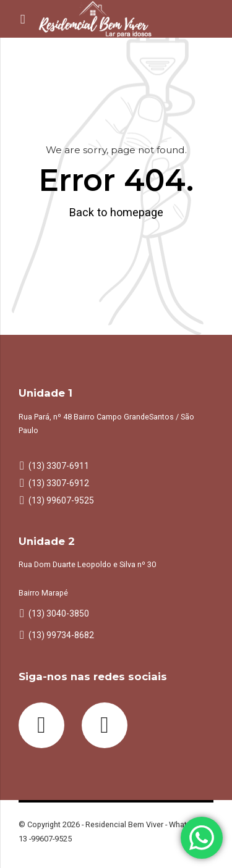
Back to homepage (116, 212)
